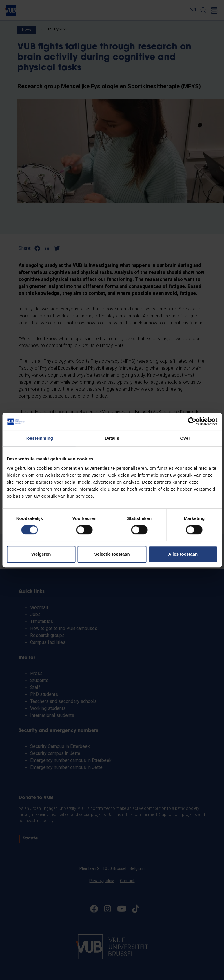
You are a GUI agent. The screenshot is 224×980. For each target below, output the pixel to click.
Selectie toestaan (112, 554)
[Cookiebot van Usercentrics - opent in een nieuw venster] (192, 421)
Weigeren (41, 554)
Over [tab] (185, 438)
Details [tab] (112, 438)
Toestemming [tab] (39, 438)
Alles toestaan (183, 554)
